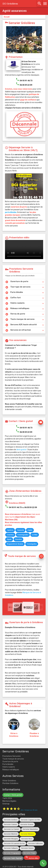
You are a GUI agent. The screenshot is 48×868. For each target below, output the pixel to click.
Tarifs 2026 (7, 798)
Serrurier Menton (11, 834)
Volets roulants (9, 767)
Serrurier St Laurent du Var (14, 843)
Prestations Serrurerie (12, 756)
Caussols (20, 530)
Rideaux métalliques (11, 770)
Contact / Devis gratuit (13, 795)
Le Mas (35, 535)
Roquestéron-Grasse (15, 544)
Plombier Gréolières (10, 783)
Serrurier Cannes (10, 824)
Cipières (10, 530)
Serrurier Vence (27, 848)
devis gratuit (22, 450)
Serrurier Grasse (27, 824)
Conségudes (32, 544)
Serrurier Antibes (11, 820)
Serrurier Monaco (28, 834)
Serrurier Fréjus (29, 853)
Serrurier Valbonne (35, 843)
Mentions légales (9, 801)
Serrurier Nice (27, 839)
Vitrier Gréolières (9, 781)
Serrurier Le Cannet (12, 829)
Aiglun (30, 530)
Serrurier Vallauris (11, 848)
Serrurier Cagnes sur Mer (31, 820)
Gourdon (18, 539)
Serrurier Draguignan (12, 853)
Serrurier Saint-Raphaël (13, 858)
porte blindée (11, 212)
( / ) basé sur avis (29, 810)
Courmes (10, 535)
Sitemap (6, 804)
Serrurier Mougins (11, 839)
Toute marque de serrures (13, 759)
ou (30, 507)
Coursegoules (23, 535)
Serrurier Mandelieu (30, 829)
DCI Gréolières (10, 4)
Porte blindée (8, 764)
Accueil (7, 17)
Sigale (9, 539)
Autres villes (32, 857)
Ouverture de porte (10, 761)
